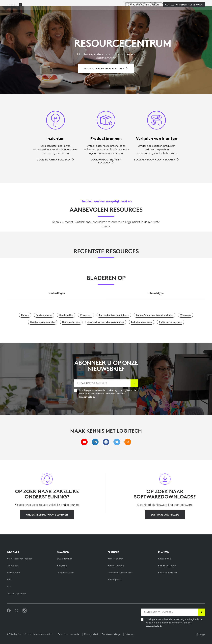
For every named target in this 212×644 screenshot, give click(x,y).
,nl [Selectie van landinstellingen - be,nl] (197, 3)
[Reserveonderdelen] (168, 573)
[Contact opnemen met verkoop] (184, 20)
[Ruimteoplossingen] (142, 322)
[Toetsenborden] (44, 315)
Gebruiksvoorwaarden (69, 634)
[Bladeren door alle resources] (106, 68)
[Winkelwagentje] (198, 11)
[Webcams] (186, 315)
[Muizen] (25, 315)
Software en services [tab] (79, 11)
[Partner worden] (116, 566)
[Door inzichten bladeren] (55, 160)
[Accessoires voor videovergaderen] (106, 322)
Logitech (128, 3)
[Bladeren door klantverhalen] (157, 160)
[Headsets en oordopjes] (43, 322)
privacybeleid (153, 626)
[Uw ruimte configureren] (143, 20)
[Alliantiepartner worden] (120, 573)
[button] (15, 20)
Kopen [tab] (53, 11)
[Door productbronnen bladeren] (106, 161)
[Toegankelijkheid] (66, 573)
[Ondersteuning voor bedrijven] (47, 515)
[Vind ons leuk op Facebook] (9, 611)
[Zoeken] (174, 11)
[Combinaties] (66, 315)
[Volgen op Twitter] (17, 611)
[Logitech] (28, 10)
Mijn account (189, 11)
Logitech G (141, 3)
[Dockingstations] (71, 322)
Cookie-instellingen (112, 634)
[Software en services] (170, 322)
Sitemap (130, 634)
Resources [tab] (107, 11)
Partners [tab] (127, 11)
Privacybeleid (91, 634)
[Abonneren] (134, 383)
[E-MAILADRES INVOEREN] (102, 383)
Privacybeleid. (87, 397)
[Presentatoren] (86, 315)
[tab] (56, 292)
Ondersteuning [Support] (180, 3)
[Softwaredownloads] (165, 515)
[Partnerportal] (115, 580)
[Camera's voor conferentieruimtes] (155, 315)
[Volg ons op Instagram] (25, 611)
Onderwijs (165, 3)
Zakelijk (153, 3)
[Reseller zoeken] (116, 559)
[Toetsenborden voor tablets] (114, 315)
